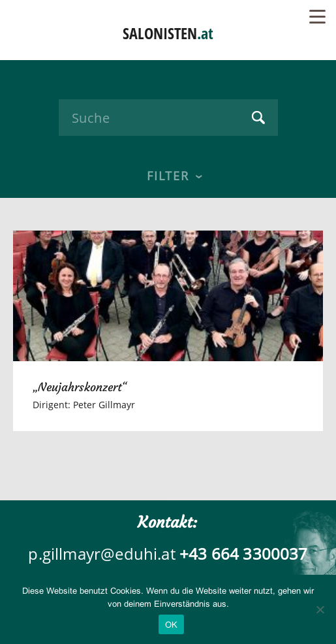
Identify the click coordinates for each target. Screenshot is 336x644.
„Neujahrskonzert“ (80, 387)
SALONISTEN (168, 33)
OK (172, 625)
